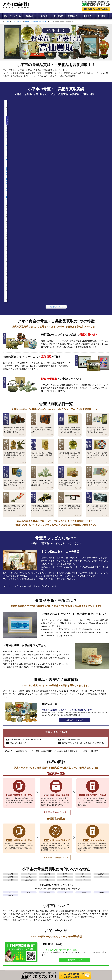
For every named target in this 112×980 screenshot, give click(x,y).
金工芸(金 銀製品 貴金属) (64, 913)
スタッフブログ (87, 894)
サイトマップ (9, 902)
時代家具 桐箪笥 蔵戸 (63, 899)
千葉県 (73, 868)
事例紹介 (84, 897)
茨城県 (84, 868)
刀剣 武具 (59, 934)
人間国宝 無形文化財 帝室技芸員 (66, 918)
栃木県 (96, 868)
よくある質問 (9, 923)
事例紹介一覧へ (56, 143)
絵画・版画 (59, 902)
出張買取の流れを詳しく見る (56, 694)
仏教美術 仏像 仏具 (62, 910)
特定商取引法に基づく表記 (13, 899)
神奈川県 (51, 868)
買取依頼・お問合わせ (75, 825)
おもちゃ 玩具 (60, 932)
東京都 (39, 868)
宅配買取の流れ (9, 917)
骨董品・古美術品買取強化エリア (36, 22)
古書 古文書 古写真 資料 (64, 926)
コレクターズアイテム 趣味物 (66, 937)
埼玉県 (62, 868)
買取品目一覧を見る (75, 556)
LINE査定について (75, 796)
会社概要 (7, 894)
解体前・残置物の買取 (37, 902)
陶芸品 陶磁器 (60, 915)
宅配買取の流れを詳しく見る (56, 649)
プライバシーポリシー (12, 897)
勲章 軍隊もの (60, 929)
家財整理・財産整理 (37, 894)
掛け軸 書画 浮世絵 (62, 905)
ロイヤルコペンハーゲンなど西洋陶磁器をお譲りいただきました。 (17, 128)
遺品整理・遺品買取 (37, 899)
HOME (7, 22)
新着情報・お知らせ (88, 891)
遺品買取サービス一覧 (37, 891)
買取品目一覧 (60, 891)
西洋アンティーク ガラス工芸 (66, 921)
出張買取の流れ (9, 915)
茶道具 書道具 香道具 (63, 924)
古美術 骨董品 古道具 (63, 897)
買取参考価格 (60, 894)
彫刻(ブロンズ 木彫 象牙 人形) (66, 907)
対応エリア (17, 22)
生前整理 (33, 897)
